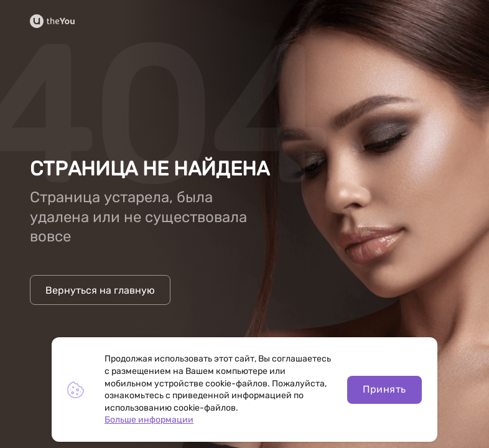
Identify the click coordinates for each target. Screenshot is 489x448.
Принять (384, 389)
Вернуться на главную (100, 290)
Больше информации (149, 420)
